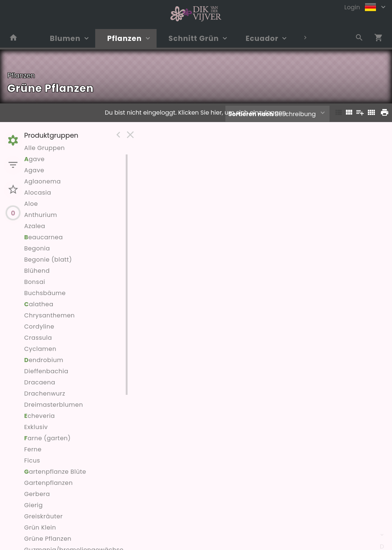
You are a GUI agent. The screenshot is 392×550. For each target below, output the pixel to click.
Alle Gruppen (44, 148)
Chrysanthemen (49, 315)
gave (34, 159)
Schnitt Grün (194, 39)
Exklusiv (36, 427)
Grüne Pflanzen (48, 539)
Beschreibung (272, 114)
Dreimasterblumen (54, 405)
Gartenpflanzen (49, 483)
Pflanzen (124, 39)
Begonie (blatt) (48, 260)
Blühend (37, 271)
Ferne (33, 449)
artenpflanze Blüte (55, 472)
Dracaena (40, 382)
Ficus (32, 461)
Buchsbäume (45, 293)
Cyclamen (40, 349)
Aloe (31, 204)
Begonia (37, 248)
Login (352, 7)
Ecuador (262, 39)
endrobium (44, 360)
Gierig (33, 505)
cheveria (40, 416)
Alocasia (38, 193)
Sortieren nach (251, 114)
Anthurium (41, 215)
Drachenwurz (45, 394)
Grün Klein (40, 527)
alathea (39, 304)
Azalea (35, 226)
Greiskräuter (44, 516)
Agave (34, 170)
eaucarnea (44, 237)
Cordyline (39, 327)
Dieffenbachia (46, 371)
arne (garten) (47, 438)
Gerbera (37, 494)
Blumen (65, 39)
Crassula (38, 338)
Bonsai (35, 282)
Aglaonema (43, 181)
